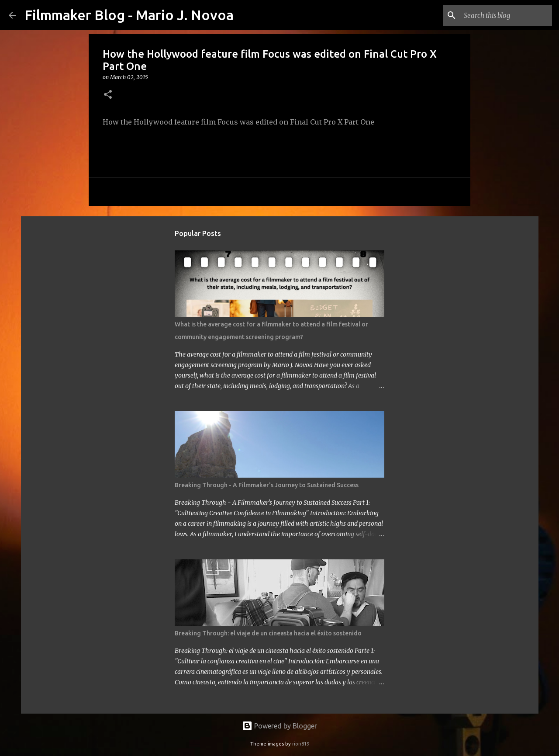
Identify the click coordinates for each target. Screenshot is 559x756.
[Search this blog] (506, 15)
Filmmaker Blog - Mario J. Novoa (129, 15)
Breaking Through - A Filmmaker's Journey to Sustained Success (267, 485)
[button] (108, 95)
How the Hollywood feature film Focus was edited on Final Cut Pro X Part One (238, 122)
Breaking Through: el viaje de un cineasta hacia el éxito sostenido (268, 633)
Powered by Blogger (279, 726)
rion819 (301, 744)
